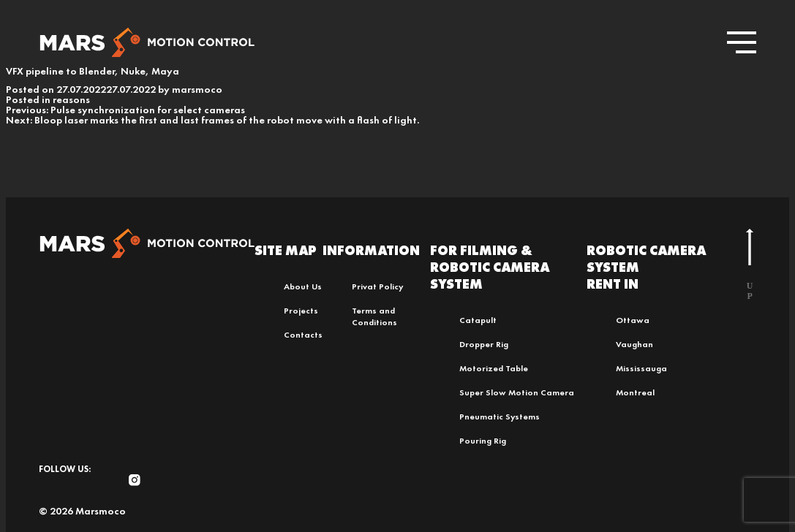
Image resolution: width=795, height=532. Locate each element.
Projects (301, 311)
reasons (71, 99)
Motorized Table (494, 368)
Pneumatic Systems (500, 417)
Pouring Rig (483, 441)
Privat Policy (377, 286)
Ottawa (633, 320)
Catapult (478, 320)
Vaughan (634, 344)
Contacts (303, 335)
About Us (303, 286)
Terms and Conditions (374, 316)
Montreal (635, 392)
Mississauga (641, 368)
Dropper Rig (484, 344)
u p (750, 265)
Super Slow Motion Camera (517, 392)
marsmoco (197, 89)
